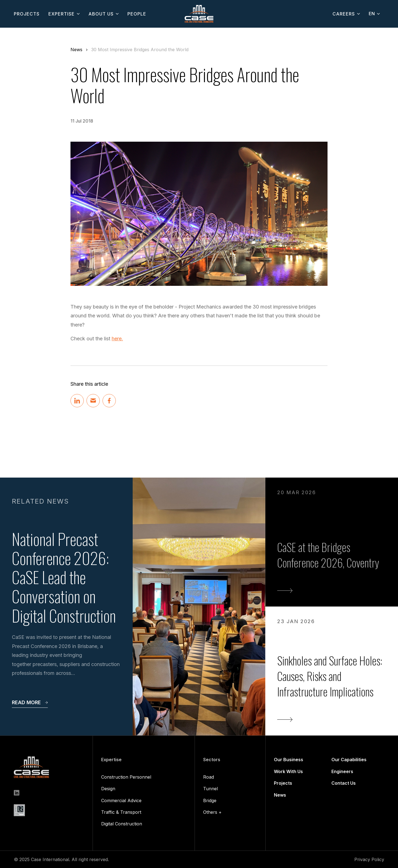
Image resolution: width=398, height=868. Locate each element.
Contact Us (344, 783)
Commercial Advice (121, 800)
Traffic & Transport (121, 812)
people (137, 14)
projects (27, 14)
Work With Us (288, 771)
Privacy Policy (369, 859)
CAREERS (344, 14)
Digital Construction (122, 824)
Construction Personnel (126, 777)
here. (117, 339)
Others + (212, 812)
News (76, 50)
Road (209, 777)
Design (108, 789)
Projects (283, 783)
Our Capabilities (349, 760)
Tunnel (210, 789)
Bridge (210, 800)
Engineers (342, 771)
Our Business (289, 760)
